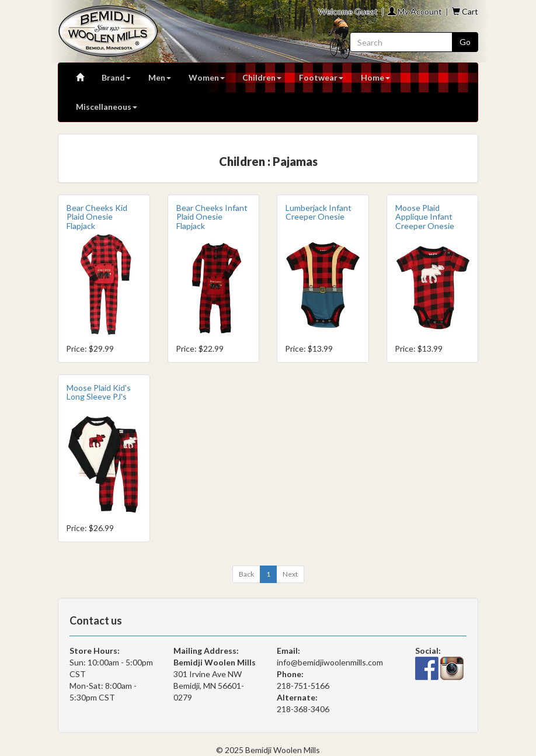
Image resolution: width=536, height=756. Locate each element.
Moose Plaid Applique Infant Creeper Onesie (425, 217)
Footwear (321, 77)
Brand (116, 77)
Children (262, 77)
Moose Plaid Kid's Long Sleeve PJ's (99, 392)
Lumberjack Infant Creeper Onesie (319, 212)
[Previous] (246, 574)
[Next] (290, 574)
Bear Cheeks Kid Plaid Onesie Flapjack (97, 217)
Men (160, 77)
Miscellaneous (107, 107)
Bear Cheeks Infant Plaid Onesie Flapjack (212, 217)
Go (465, 42)
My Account (415, 11)
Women (207, 77)
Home (375, 77)
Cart (465, 11)
